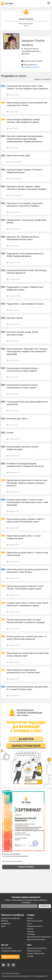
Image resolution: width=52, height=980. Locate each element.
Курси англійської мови (36, 939)
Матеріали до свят (34, 951)
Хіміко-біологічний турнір (18, 156)
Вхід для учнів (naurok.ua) (37, 948)
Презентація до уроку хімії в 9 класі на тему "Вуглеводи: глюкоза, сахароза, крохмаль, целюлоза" (27, 483)
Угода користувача (8, 976)
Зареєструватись (26, 19)
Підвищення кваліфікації (10, 918)
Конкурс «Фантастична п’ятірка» (36, 955)
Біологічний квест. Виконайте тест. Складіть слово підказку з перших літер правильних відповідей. (27, 351)
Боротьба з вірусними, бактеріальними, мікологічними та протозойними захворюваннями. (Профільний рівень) (25, 139)
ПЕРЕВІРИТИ (45, 906)
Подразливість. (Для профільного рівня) (25, 304)
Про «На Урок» (7, 948)
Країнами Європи (15, 318)
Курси (3, 926)
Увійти (26, 26)
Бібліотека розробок (35, 921)
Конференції (6, 924)
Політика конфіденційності (39, 976)
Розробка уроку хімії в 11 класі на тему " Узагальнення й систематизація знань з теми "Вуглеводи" (27, 502)
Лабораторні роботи (35, 926)
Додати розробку (26, 867)
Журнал (30, 918)
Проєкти (30, 929)
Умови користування (22, 976)
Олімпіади (31, 934)
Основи (10, 433)
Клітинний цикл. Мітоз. (17, 419)
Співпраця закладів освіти (11, 951)
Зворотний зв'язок (10, 957)
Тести (29, 924)
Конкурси (31, 932)
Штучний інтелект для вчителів (39, 937)
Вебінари (4, 921)
